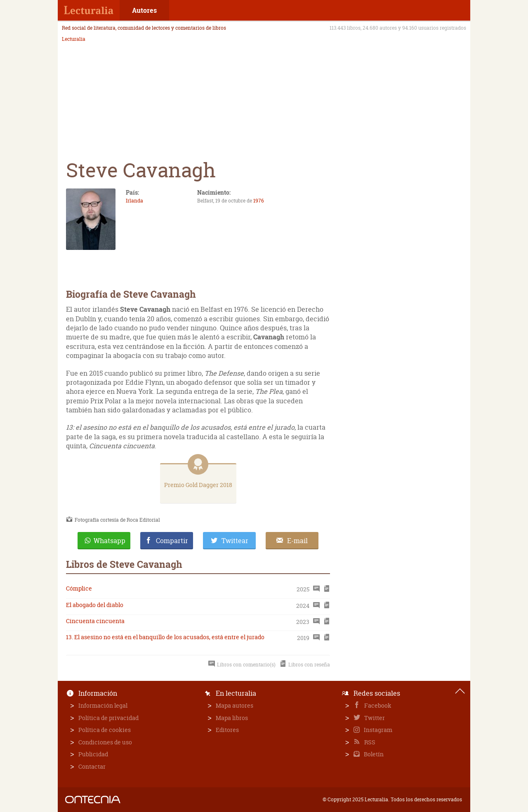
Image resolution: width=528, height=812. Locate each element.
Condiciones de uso (105, 742)
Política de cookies (105, 730)
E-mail (297, 541)
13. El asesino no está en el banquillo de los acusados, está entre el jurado (165, 637)
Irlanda (134, 201)
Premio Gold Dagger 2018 (198, 485)
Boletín (373, 754)
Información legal (103, 705)
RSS (369, 742)
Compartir (172, 541)
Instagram (377, 730)
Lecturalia (74, 39)
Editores (227, 730)
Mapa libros (232, 718)
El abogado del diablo (95, 605)
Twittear (235, 541)
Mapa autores (235, 705)
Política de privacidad (108, 718)
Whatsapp (110, 541)
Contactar (92, 766)
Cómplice (79, 588)
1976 (259, 201)
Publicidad (93, 754)
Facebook (377, 705)
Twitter (374, 718)
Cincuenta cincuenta (95, 621)
